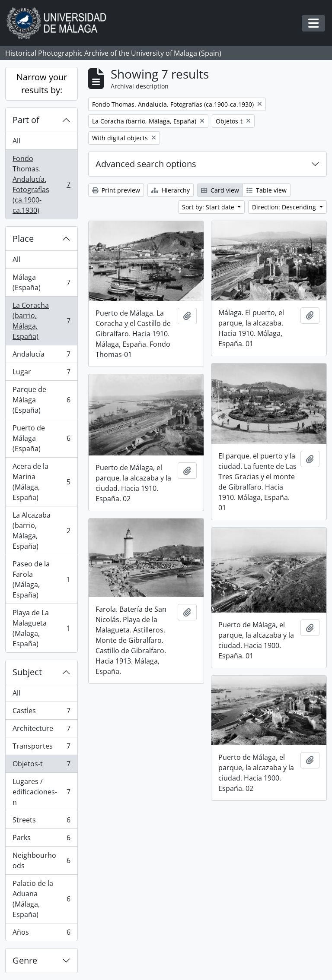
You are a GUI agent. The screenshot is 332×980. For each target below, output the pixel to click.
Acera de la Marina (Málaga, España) (41, 482)
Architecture (41, 730)
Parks (41, 839)
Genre (25, 960)
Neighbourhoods (41, 860)
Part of (26, 120)
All (16, 141)
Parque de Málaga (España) (41, 400)
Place (23, 239)
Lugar (41, 374)
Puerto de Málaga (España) (41, 438)
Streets (41, 822)
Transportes (41, 748)
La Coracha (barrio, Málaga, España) (41, 321)
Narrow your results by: (42, 84)
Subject (27, 672)
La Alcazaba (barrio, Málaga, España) (41, 531)
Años (41, 934)
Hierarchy (171, 190)
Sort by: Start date (209, 207)
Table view (267, 190)
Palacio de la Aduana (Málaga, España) (41, 899)
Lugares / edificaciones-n (41, 792)
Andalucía (41, 356)
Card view (220, 190)
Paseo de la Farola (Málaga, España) (41, 579)
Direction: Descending (285, 207)
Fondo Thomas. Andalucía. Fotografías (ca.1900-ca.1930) (41, 184)
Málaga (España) (41, 282)
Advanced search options (146, 164)
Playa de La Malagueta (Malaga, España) (41, 628)
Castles (41, 713)
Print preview (116, 190)
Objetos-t (41, 766)
